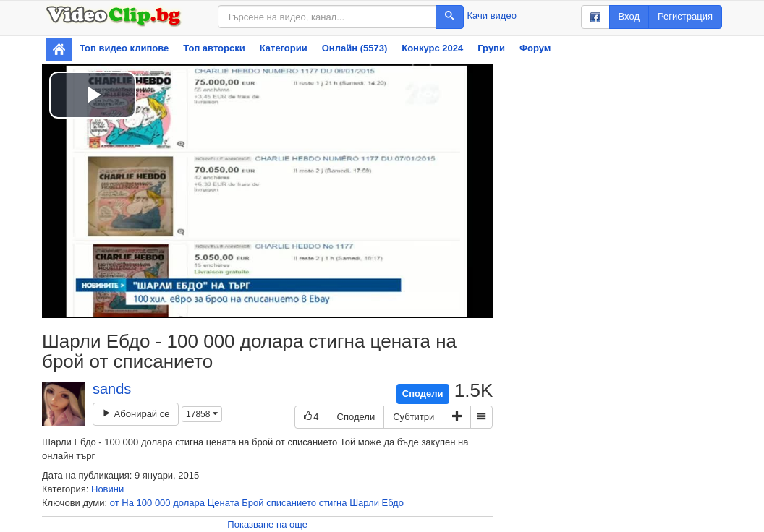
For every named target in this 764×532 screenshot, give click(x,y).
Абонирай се (136, 414)
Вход (629, 16)
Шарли (364, 503)
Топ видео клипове (124, 48)
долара (189, 503)
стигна (333, 503)
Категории (284, 48)
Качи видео (492, 16)
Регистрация (685, 16)
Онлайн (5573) (355, 48)
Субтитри (413, 417)
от (115, 503)
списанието (291, 503)
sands (112, 389)
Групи (491, 48)
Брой (252, 503)
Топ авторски (214, 48)
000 (163, 503)
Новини (107, 489)
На (128, 503)
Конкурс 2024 (432, 48)
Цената (224, 503)
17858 (202, 414)
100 (145, 503)
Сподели (423, 394)
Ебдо (393, 503)
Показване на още (267, 524)
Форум (535, 48)
